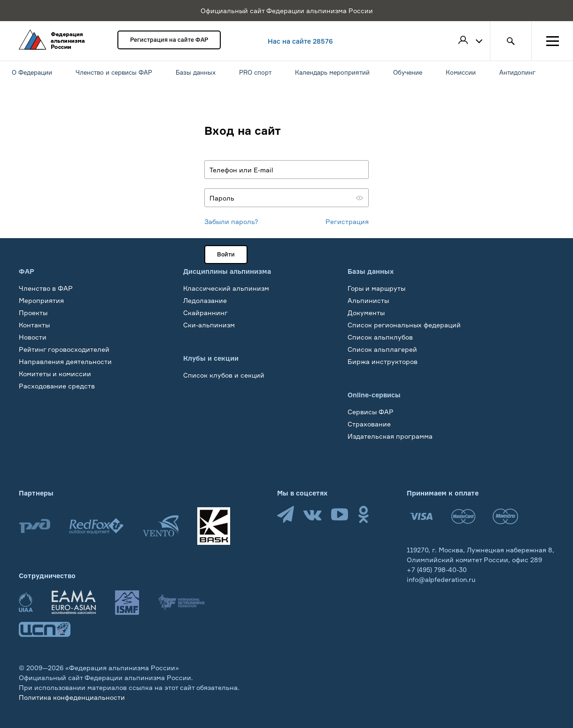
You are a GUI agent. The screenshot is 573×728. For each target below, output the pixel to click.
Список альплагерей (382, 349)
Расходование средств (57, 386)
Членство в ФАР (46, 288)
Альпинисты (368, 300)
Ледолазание (205, 300)
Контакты (34, 325)
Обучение (35, 398)
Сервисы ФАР (371, 412)
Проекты (33, 313)
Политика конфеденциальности (72, 697)
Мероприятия (41, 300)
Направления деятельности (65, 361)
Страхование (369, 424)
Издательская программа (390, 436)
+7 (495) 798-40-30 (437, 569)
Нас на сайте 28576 (300, 41)
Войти (226, 254)
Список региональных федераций (404, 325)
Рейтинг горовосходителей (64, 349)
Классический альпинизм (226, 288)
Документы (366, 313)
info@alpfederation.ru (441, 579)
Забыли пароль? (231, 221)
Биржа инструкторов (383, 361)
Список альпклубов (380, 337)
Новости (33, 337)
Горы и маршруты (376, 288)
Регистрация (347, 221)
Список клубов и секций (224, 375)
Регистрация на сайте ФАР (169, 40)
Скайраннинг (205, 313)
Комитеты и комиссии (55, 374)
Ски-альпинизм (209, 325)
